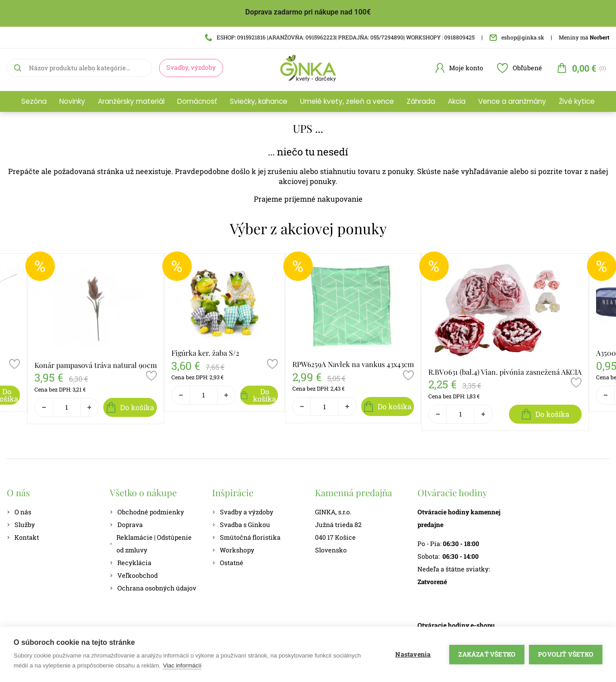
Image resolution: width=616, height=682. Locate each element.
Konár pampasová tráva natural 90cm (96, 365)
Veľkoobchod (134, 575)
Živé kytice (577, 101)
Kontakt (23, 537)
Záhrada (421, 101)
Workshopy (233, 550)
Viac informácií (182, 665)
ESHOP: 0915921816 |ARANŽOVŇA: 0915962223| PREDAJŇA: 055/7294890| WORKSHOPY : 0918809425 (340, 37)
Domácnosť (197, 101)
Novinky (72, 101)
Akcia (457, 101)
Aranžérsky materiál (131, 101)
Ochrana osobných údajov (153, 588)
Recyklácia (131, 563)
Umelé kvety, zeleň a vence (347, 101)
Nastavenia (413, 654)
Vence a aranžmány (512, 101)
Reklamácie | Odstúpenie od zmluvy (151, 544)
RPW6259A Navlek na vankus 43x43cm (353, 364)
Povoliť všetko (566, 654)
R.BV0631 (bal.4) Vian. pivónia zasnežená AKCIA (505, 372)
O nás (19, 512)
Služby (21, 525)
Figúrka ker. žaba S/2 (205, 353)
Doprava (126, 525)
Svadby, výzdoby (191, 67)
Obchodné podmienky (147, 512)
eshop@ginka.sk (517, 37)
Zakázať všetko (487, 654)
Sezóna (34, 101)
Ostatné (228, 563)
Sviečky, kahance (259, 101)
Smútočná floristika (246, 537)
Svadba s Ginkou (241, 525)
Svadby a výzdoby (243, 512)
